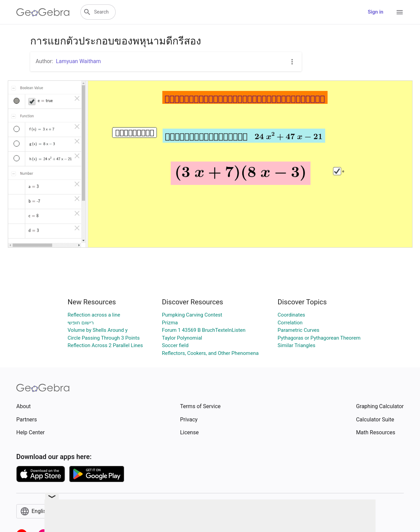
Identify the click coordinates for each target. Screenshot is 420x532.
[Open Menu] (400, 12)
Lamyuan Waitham (79, 61)
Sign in (376, 12)
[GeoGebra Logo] (43, 12)
